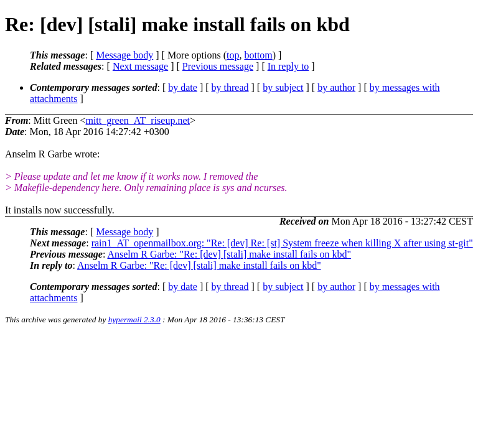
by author (336, 87)
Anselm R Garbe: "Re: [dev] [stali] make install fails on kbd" (229, 254)
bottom (258, 55)
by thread (230, 87)
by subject (283, 87)
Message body (124, 55)
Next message (140, 66)
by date (183, 87)
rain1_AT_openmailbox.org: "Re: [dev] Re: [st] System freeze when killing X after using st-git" (282, 243)
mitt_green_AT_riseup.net (138, 120)
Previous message (218, 66)
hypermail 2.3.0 (134, 320)
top (233, 55)
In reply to (288, 66)
